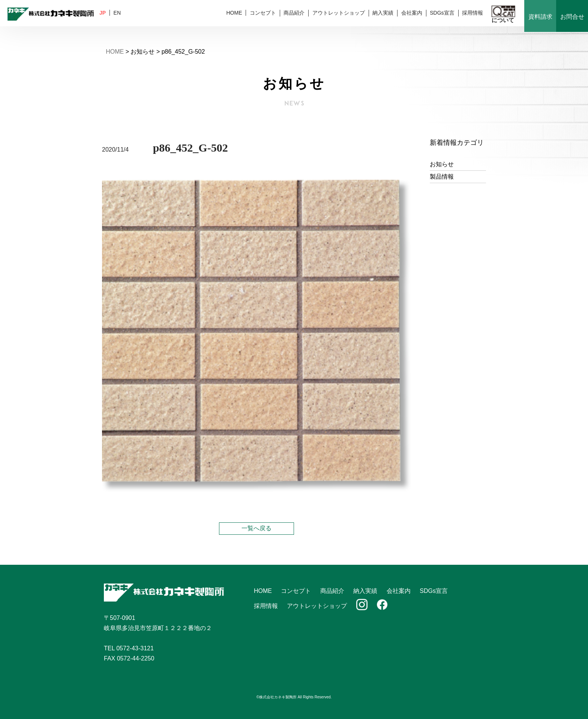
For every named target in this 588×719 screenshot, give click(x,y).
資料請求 (540, 17)
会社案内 (412, 13)
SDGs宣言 (442, 13)
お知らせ (442, 164)
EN (117, 13)
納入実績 (383, 13)
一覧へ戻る (256, 528)
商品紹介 (294, 13)
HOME (234, 13)
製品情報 (442, 177)
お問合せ (572, 17)
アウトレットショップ (339, 13)
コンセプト (263, 13)
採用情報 (472, 13)
